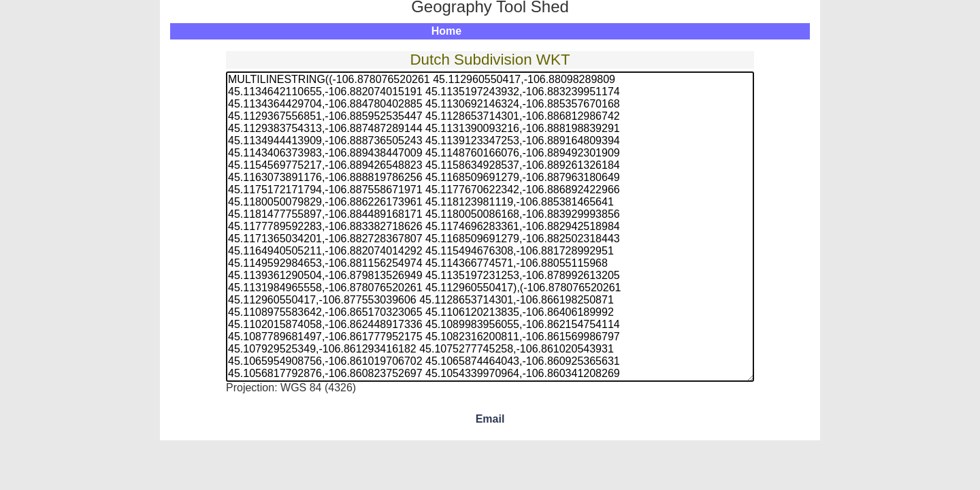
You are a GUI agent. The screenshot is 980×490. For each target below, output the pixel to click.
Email (490, 419)
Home (446, 31)
